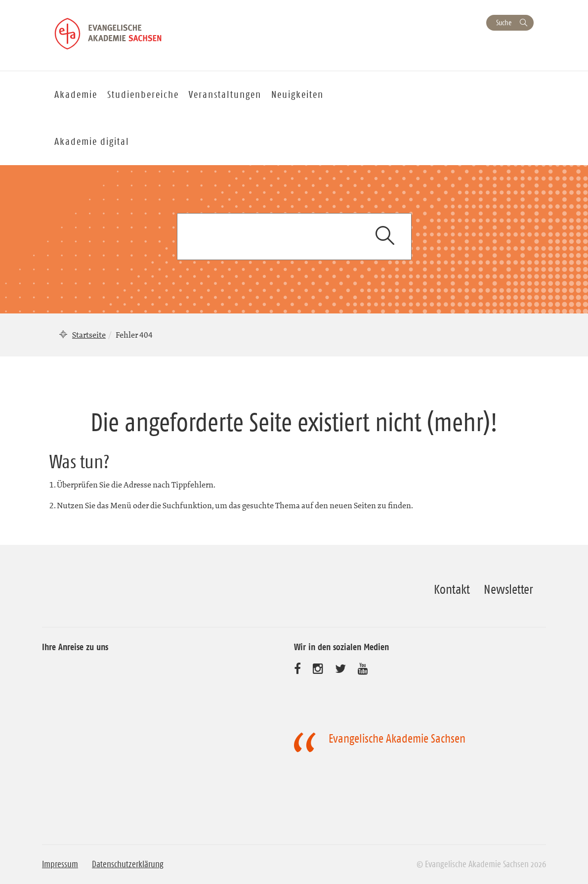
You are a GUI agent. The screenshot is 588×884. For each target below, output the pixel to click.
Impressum (60, 864)
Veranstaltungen (225, 94)
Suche (504, 22)
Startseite (89, 335)
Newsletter (508, 589)
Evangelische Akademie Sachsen (397, 739)
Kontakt (452, 589)
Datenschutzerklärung (128, 864)
